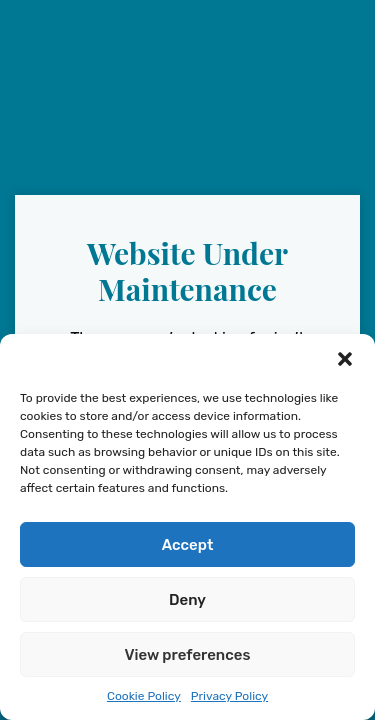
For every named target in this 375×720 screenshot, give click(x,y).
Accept (188, 545)
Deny (187, 600)
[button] (345, 359)
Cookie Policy (144, 696)
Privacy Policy (229, 696)
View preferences (188, 655)
